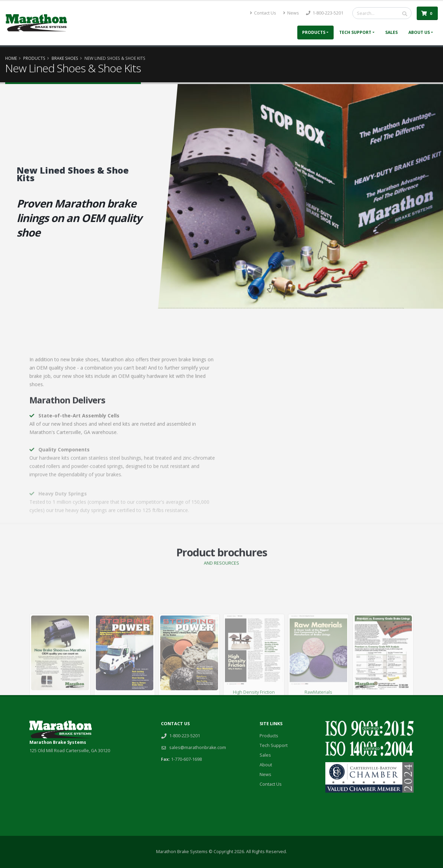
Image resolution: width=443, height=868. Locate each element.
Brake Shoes (65, 58)
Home (11, 58)
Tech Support (355, 32)
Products (314, 32)
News (291, 13)
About (266, 765)
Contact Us (263, 13)
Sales (391, 32)
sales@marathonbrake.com (198, 747)
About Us (419, 32)
